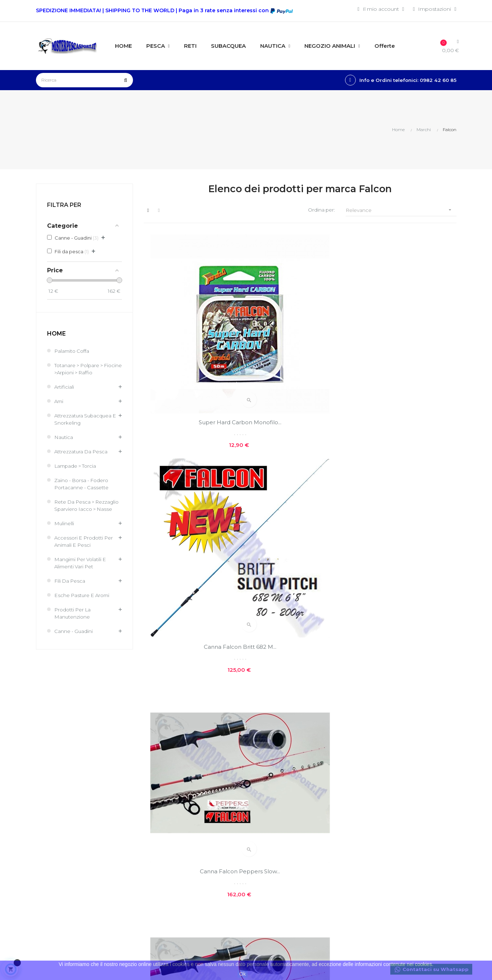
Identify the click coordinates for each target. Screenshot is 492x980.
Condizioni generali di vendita (206, 876)
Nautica (64, 438)
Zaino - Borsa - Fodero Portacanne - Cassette (83, 484)
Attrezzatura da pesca (82, 452)
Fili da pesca (70, 588)
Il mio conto (195, 812)
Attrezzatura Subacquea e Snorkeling (86, 420)
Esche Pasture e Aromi (83, 603)
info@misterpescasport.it (67, 893)
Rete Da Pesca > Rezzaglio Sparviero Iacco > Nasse (87, 509)
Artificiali (64, 387)
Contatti (261, 841)
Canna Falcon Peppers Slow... (408, 340)
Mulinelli (64, 531)
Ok (243, 974)
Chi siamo (264, 790)
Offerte (332, 803)
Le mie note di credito (207, 836)
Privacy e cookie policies (272, 826)
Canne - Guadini (74, 639)
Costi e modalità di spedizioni (274, 806)
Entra (186, 799)
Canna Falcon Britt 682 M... (300, 340)
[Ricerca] (84, 80)
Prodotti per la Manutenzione (74, 621)
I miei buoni (194, 848)
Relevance (401, 210)
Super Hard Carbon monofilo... (192, 340)
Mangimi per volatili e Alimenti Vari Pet (82, 570)
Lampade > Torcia (77, 466)
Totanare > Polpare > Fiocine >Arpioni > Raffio (85, 369)
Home (56, 334)
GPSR (259, 866)
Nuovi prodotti (341, 790)
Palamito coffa (73, 351)
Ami (59, 402)
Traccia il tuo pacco (203, 860)
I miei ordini (194, 824)
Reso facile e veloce (276, 854)
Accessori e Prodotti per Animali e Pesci (85, 549)
